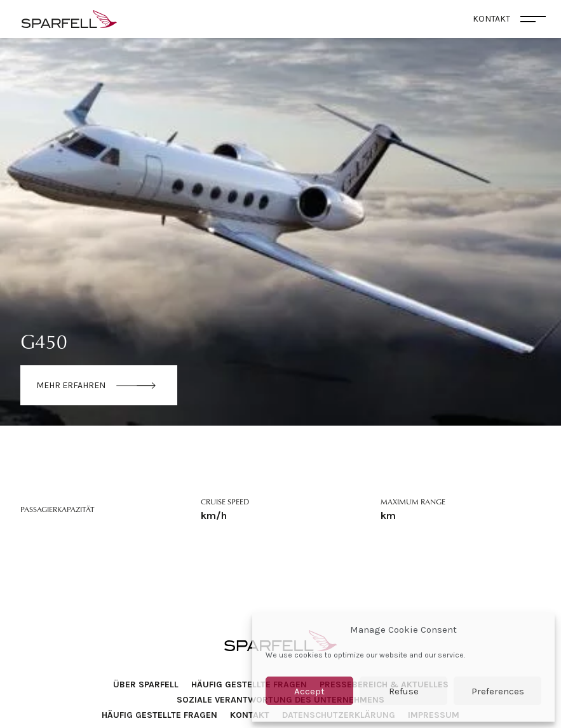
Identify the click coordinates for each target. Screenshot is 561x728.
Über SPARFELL (146, 684)
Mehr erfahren (71, 385)
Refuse (404, 691)
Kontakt (250, 715)
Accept (309, 691)
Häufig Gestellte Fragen (249, 684)
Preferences (498, 691)
